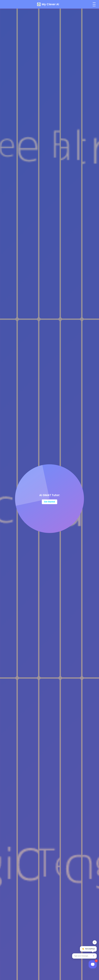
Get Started (50, 502)
